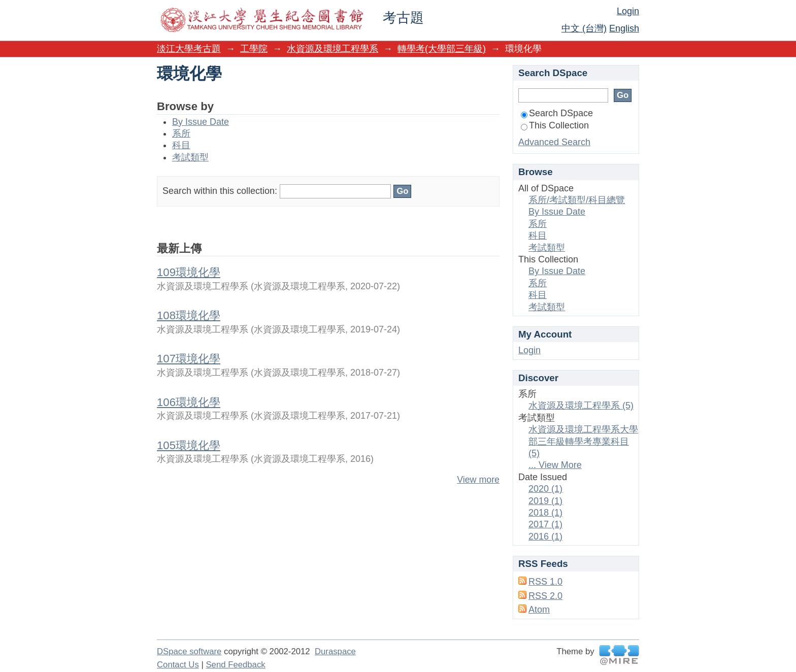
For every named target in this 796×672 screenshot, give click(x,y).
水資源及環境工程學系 (333, 49)
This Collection (555, 125)
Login (628, 11)
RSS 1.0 (545, 582)
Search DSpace (557, 113)
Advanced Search (554, 142)
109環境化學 (189, 272)
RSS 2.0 (545, 596)
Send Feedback (235, 665)
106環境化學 (189, 402)
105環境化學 (189, 445)
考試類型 (190, 157)
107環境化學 (189, 359)
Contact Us (178, 665)
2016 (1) (545, 536)
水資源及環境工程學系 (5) (581, 406)
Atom (539, 610)
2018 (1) (545, 513)
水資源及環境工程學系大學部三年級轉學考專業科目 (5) (583, 441)
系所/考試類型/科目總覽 (577, 200)
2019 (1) (545, 501)
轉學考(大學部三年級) (442, 49)
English (624, 28)
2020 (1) (545, 489)
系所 (181, 133)
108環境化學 (189, 315)
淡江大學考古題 (189, 49)
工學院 (254, 49)
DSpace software (189, 651)
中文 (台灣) (584, 28)
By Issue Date (201, 122)
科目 (181, 145)
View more (478, 480)
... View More (555, 465)
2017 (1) (545, 524)
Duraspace (335, 651)
